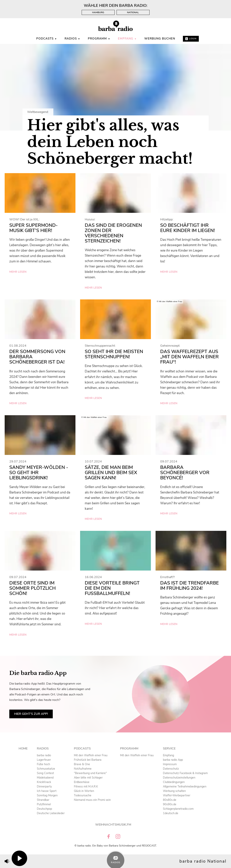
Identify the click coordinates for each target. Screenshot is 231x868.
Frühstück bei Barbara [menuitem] (88, 760)
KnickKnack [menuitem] (44, 782)
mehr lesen (18, 272)
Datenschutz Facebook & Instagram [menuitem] (185, 773)
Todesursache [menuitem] (83, 795)
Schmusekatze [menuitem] (46, 769)
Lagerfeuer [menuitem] (44, 760)
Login (191, 39)
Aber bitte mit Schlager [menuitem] (88, 778)
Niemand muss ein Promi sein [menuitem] (92, 800)
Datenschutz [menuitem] (171, 769)
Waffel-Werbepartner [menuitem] (177, 795)
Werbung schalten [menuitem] (174, 791)
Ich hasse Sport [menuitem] (47, 791)
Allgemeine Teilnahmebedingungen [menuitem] (185, 786)
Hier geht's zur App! (31, 714)
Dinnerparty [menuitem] (44, 786)
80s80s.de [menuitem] (170, 800)
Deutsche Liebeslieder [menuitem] (51, 813)
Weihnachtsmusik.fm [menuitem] (113, 825)
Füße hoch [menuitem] (43, 764)
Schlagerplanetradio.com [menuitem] (178, 809)
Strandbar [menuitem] (43, 800)
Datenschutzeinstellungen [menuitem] (179, 778)
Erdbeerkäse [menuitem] (82, 782)
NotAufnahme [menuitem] (83, 769)
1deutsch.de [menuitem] (171, 813)
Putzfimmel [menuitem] (44, 804)
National (133, 12)
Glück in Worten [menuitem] (84, 791)
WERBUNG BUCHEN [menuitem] (160, 39)
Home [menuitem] (23, 749)
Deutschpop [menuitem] (44, 809)
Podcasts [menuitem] (47, 39)
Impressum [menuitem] (170, 764)
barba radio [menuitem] (44, 755)
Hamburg (98, 12)
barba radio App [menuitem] (173, 760)
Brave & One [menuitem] (82, 764)
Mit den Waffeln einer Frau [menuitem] (91, 755)
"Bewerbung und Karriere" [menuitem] (90, 773)
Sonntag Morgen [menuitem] (47, 795)
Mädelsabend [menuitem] (45, 778)
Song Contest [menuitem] (45, 773)
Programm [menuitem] (99, 39)
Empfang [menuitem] (127, 39)
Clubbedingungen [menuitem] (174, 782)
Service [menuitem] (169, 749)
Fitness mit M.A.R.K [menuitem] (86, 786)
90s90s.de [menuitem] (170, 804)
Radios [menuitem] (72, 39)
